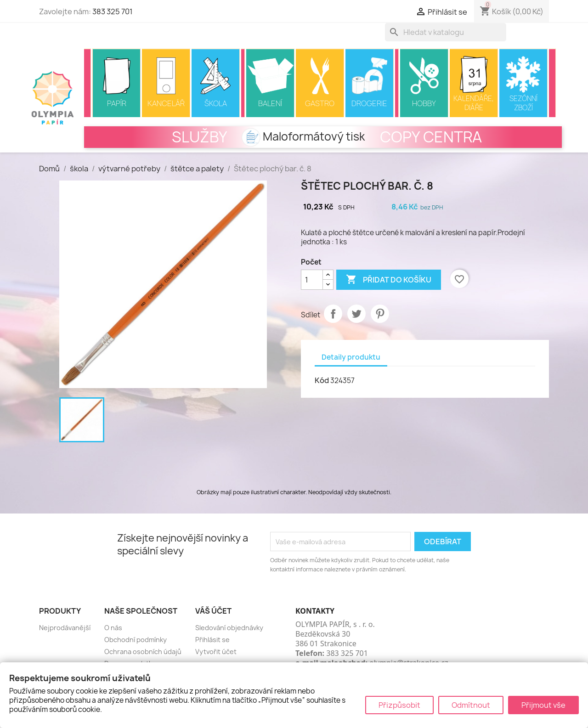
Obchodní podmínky (136, 640)
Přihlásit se (212, 640)
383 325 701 (113, 11)
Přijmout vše (543, 705)
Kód (322, 380)
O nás (113, 628)
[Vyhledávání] (446, 32)
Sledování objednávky (229, 628)
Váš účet (213, 611)
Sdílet (333, 314)
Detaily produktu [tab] (351, 357)
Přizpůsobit (399, 705)
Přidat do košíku (389, 280)
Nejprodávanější (65, 628)
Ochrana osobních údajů (143, 652)
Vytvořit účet (216, 652)
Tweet (356, 314)
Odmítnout (471, 705)
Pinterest (380, 314)
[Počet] (312, 280)
